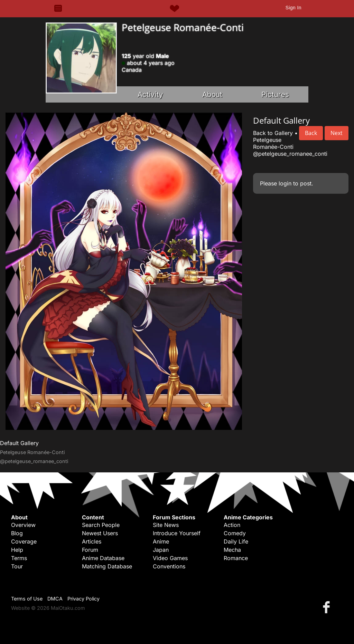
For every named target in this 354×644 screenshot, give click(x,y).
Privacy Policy (83, 599)
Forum (90, 550)
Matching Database (107, 566)
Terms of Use (27, 599)
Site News (166, 525)
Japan (161, 550)
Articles (92, 541)
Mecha (232, 550)
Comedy (235, 533)
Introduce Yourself (177, 533)
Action (232, 525)
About (212, 94)
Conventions (169, 566)
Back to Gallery (273, 133)
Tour (17, 566)
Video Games (170, 558)
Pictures (275, 94)
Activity (150, 94)
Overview (23, 525)
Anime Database (103, 558)
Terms (19, 558)
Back (311, 133)
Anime (161, 541)
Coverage (24, 541)
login (285, 183)
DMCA (55, 599)
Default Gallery (19, 443)
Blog (17, 533)
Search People (101, 525)
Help (17, 550)
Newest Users (100, 533)
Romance (236, 558)
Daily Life (236, 541)
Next (337, 133)
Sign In (294, 8)
